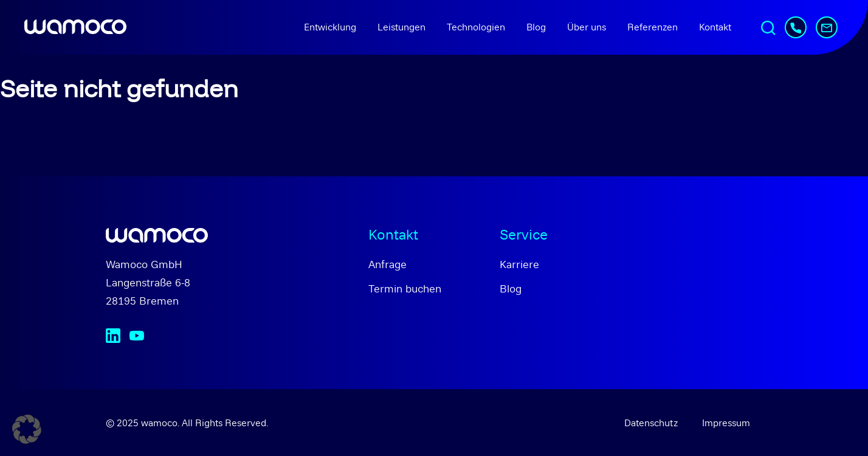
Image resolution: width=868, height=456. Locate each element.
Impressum (726, 423)
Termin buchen (405, 288)
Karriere (519, 264)
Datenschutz (651, 423)
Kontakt (715, 27)
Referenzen (653, 27)
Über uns (587, 27)
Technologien (476, 27)
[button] (27, 429)
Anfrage (387, 264)
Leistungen (401, 27)
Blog (536, 27)
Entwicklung (330, 27)
